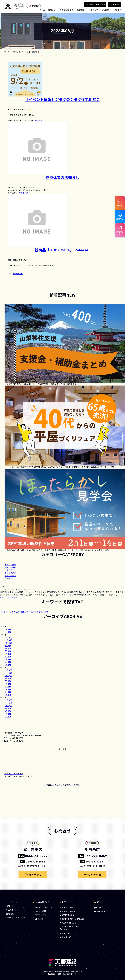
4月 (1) (8, 687)
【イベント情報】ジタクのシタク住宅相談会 (63, 100)
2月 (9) (8, 717)
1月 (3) (8, 632)
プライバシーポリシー (15, 917)
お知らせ (52, 10)
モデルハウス (17, 612)
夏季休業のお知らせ (62, 178)
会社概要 (105, 10)
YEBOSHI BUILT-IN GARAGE (71, 926)
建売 (31, 612)
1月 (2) (8, 695)
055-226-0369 (92, 856)
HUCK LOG (64, 933)
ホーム (42, 10)
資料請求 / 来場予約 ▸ (96, 4)
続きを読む (40, 121)
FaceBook (99, 910)
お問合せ (119, 203)
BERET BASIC (65, 914)
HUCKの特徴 (39, 910)
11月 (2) (8, 640)
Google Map (33, 874)
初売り (26, 612)
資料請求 (119, 218)
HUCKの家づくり (66, 10)
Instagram (99, 906)
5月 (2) (8, 657)
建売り (36, 612)
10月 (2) (8, 643)
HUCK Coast (65, 906)
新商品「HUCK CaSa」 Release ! (63, 250)
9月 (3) (8, 708)
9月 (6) (8, 646)
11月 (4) (8, 703)
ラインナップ (93, 10)
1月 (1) (8, 665)
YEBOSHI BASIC (66, 922)
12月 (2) (8, 638)
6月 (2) (8, 654)
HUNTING (64, 930)
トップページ (11, 901)
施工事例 (80, 10)
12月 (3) (8, 670)
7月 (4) (8, 651)
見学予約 (119, 233)
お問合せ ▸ (115, 4)
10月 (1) (8, 676)
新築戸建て (43, 612)
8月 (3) (8, 648)
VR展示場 (38, 918)
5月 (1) (8, 684)
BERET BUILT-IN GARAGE (70, 918)
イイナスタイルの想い (10, 598)
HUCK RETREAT (66, 910)
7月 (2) (8, 681)
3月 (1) (8, 659)
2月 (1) (8, 629)
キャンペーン (6, 612)
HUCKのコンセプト (42, 906)
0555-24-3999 (33, 856)
